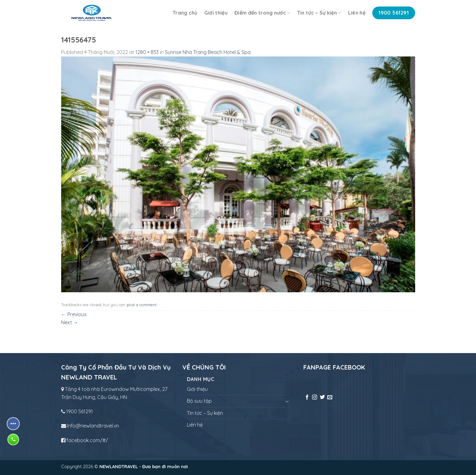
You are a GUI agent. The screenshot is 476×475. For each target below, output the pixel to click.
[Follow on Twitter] (322, 397)
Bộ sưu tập (199, 401)
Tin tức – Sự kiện (319, 13)
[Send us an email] (330, 397)
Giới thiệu (216, 13)
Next (70, 322)
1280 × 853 (147, 52)
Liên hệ (357, 13)
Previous (74, 314)
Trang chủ (185, 13)
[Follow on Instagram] (315, 397)
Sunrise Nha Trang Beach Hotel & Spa (208, 52)
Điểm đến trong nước (262, 13)
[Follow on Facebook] (307, 397)
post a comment (142, 305)
